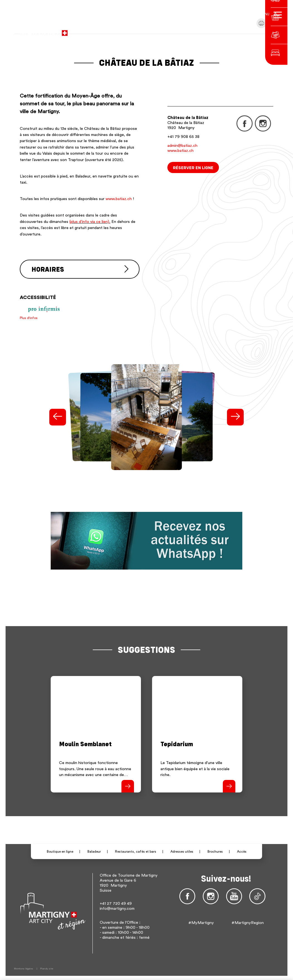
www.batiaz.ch (119, 199)
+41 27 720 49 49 (116, 902)
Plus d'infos (29, 317)
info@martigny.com (117, 907)
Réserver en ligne (193, 167)
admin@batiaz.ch (182, 146)
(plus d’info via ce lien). (90, 222)
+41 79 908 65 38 (183, 137)
